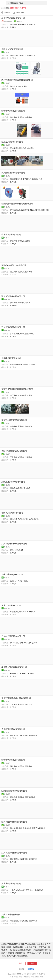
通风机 (13, 488)
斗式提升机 (24, 735)
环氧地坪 (21, 303)
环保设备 (19, 581)
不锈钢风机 (31, 25)
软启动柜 (32, 365)
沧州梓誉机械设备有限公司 (13, 729)
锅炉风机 (14, 117)
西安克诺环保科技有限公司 (13, 296)
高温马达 (21, 426)
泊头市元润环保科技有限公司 (14, 822)
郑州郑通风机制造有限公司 (13, 482)
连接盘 (13, 86)
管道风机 (23, 612)
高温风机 (14, 797)
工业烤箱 (14, 704)
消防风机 (29, 766)
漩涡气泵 (23, 55)
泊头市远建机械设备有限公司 (14, 544)
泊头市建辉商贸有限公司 (12, 574)
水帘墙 (29, 395)
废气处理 (21, 704)
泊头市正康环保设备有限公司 (14, 853)
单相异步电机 (34, 519)
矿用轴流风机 (15, 210)
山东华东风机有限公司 (11, 234)
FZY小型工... (15, 674)
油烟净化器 (22, 395)
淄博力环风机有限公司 (11, 605)
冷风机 (28, 303)
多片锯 (13, 334)
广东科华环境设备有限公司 (13, 636)
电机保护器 (24, 365)
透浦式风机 (14, 55)
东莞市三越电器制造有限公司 (14, 420)
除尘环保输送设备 (17, 550)
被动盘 (19, 86)
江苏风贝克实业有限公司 (12, 49)
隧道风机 (21, 117)
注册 (32, 963)
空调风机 (29, 457)
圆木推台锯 (20, 334)
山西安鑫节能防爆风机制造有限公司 (17, 204)
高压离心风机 (37, 179)
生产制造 (13, 58)
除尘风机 (23, 148)
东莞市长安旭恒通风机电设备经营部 (17, 389)
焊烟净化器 (27, 828)
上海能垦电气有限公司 (11, 358)
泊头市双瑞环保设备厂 (11, 914)
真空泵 (28, 241)
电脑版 (31, 969)
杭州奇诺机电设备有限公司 (13, 18)
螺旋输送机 (14, 735)
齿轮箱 (24, 86)
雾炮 (21, 643)
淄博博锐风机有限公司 (11, 883)
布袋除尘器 (33, 735)
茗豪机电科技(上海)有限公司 (14, 265)
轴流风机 (21, 457)
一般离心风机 (15, 890)
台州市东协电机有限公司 (12, 513)
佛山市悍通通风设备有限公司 (14, 451)
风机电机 (14, 519)
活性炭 (13, 581)
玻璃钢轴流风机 (16, 179)
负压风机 (14, 303)
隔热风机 (21, 272)
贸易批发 (13, 27)
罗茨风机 (14, 241)
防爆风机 (29, 272)
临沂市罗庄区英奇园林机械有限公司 (17, 80)
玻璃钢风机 (22, 25)
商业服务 (13, 305)
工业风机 (14, 457)
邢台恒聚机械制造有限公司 (13, 327)
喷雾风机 (29, 117)
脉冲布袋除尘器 (16, 828)
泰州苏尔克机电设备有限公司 (14, 667)
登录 (21, 963)
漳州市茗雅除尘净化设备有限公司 (16, 698)
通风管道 (29, 704)
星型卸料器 (33, 859)
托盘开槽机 (29, 334)
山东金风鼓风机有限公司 (12, 142)
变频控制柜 (14, 365)
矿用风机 (21, 766)
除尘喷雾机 (14, 643)
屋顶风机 (14, 25)
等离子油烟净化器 (39, 828)
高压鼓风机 (31, 55)
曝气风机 (21, 241)
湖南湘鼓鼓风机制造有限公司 (14, 791)
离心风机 (14, 426)
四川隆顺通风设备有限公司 (13, 173)
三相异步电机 (23, 519)
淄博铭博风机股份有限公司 (13, 111)
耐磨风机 (21, 797)
